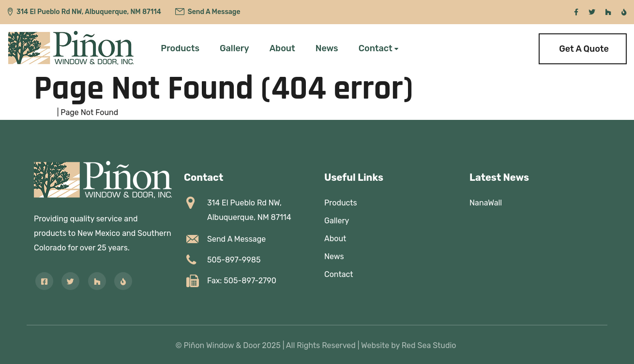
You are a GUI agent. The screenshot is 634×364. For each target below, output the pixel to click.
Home (45, 112)
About (282, 48)
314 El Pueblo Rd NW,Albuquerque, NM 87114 (249, 210)
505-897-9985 (234, 260)
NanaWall (486, 203)
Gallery (234, 48)
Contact (376, 48)
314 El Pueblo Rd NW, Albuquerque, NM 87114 (89, 12)
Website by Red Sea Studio (409, 345)
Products (180, 48)
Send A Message (214, 12)
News (327, 48)
